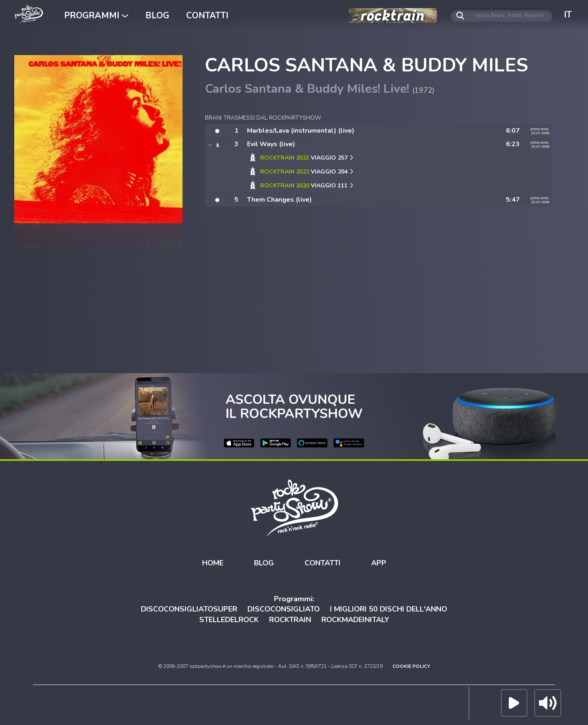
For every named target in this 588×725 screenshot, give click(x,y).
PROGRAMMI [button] (96, 16)
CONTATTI (207, 16)
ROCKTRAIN (290, 620)
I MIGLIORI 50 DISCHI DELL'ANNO (389, 609)
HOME (213, 563)
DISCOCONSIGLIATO (284, 609)
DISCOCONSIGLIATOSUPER (189, 609)
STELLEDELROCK (229, 620)
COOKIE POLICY (411, 666)
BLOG (157, 16)
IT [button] (568, 15)
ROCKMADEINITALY (355, 620)
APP (379, 563)
